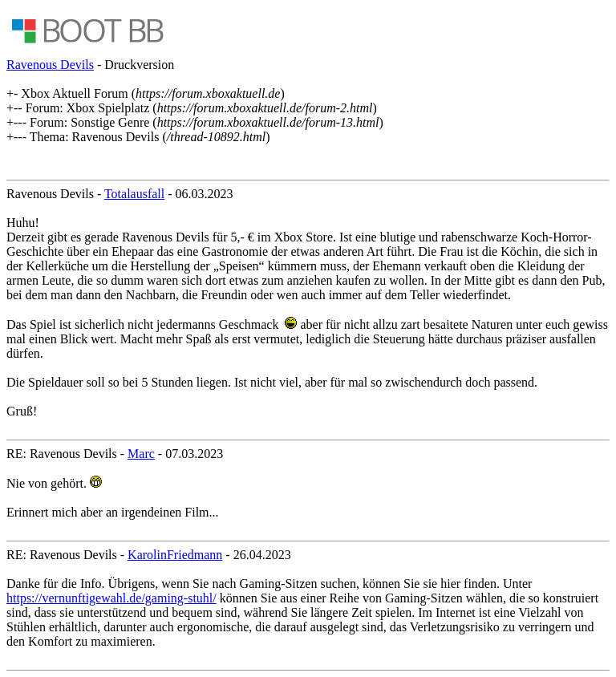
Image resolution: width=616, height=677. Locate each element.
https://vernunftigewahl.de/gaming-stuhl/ (111, 598)
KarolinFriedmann (175, 555)
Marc (141, 454)
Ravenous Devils (50, 65)
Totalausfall (134, 194)
